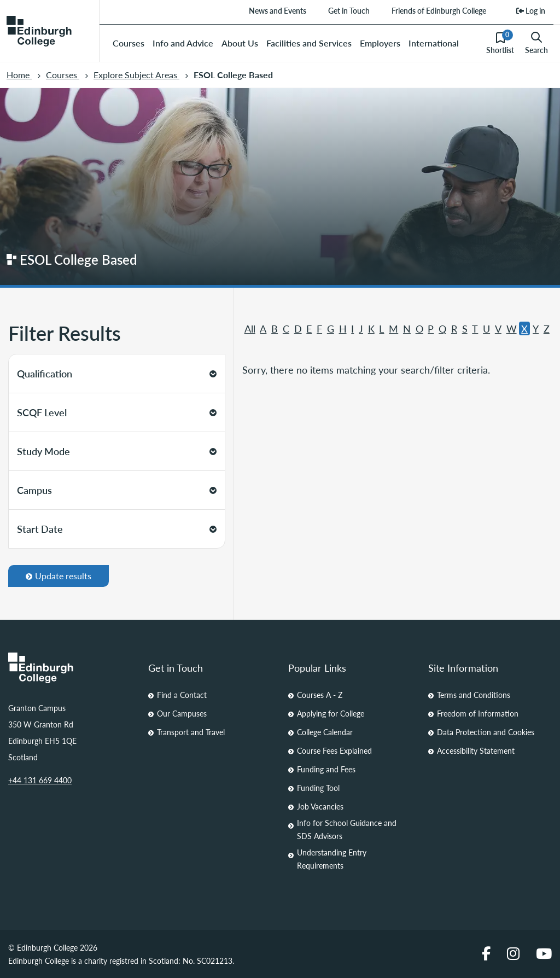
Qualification (117, 373)
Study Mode (117, 451)
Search (536, 43)
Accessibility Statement (476, 750)
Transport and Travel (191, 732)
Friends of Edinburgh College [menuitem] (439, 10)
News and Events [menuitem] (278, 10)
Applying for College (331, 713)
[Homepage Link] (70, 668)
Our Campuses (182, 713)
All (250, 328)
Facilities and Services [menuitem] (309, 43)
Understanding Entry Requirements (332, 859)
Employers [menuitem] (380, 43)
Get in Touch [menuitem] (349, 10)
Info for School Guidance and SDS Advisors (347, 829)
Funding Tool (318, 788)
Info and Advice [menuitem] (183, 43)
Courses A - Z (320, 695)
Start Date (117, 529)
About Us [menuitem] (240, 43)
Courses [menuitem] (129, 43)
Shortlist (500, 43)
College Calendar (325, 732)
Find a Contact (182, 695)
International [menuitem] (434, 43)
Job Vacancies (320, 806)
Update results (59, 576)
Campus (117, 490)
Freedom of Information (478, 713)
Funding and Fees (326, 769)
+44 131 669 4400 (40, 780)
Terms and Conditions (474, 695)
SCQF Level (117, 412)
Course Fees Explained (334, 750)
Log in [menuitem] (531, 10)
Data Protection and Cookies (486, 732)
